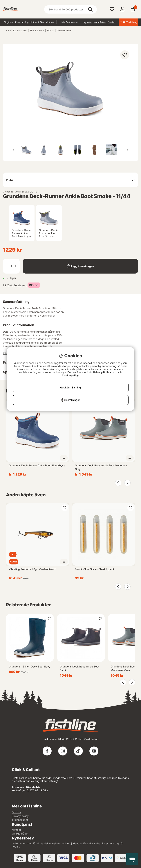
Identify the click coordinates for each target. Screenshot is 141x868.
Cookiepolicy (70, 375)
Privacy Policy (102, 372)
